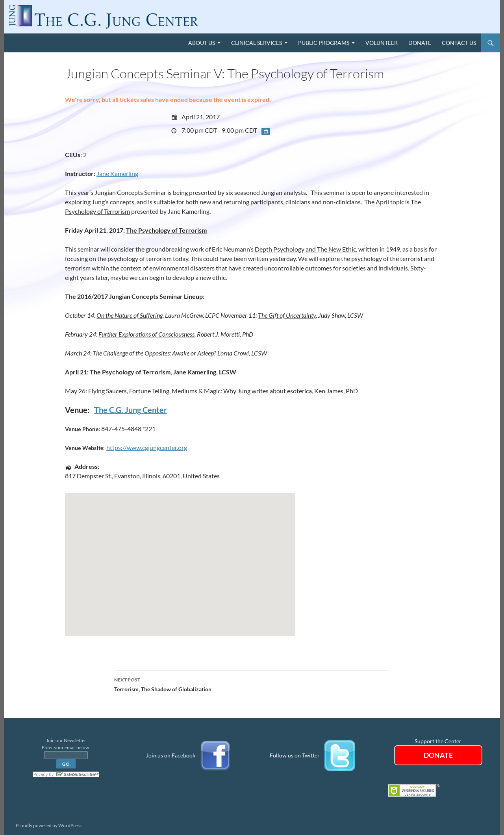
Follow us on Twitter (295, 755)
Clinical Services (257, 43)
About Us (202, 43)
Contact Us (459, 43)
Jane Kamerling (117, 173)
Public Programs (324, 43)
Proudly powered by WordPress (49, 825)
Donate (420, 43)
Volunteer (382, 43)
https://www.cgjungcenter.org (147, 447)
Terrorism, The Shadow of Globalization (252, 684)
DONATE (438, 755)
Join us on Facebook (171, 755)
